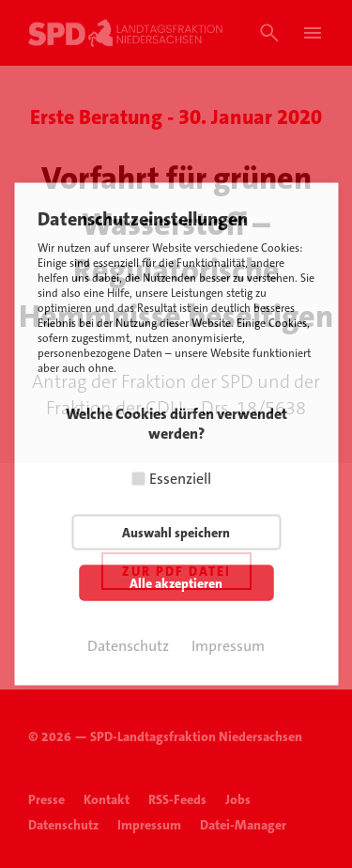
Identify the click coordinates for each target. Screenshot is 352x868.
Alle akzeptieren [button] (176, 583)
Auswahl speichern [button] (176, 533)
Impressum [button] (228, 646)
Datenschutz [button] (128, 646)
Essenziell (180, 479)
